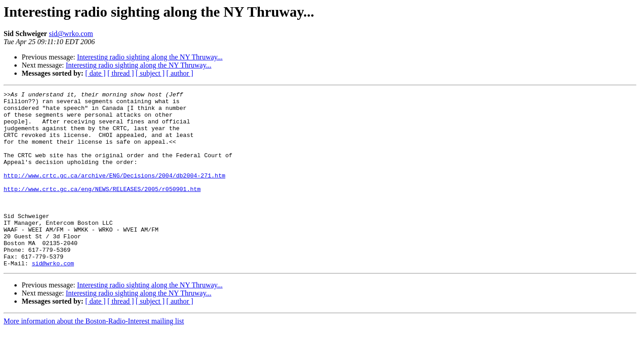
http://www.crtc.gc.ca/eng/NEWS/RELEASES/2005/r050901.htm (102, 209)
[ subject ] (150, 73)
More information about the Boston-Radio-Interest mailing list (94, 356)
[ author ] (180, 73)
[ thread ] (121, 73)
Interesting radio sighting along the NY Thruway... (150, 57)
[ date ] (95, 73)
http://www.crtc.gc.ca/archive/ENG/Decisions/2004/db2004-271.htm (114, 193)
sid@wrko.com (71, 34)
